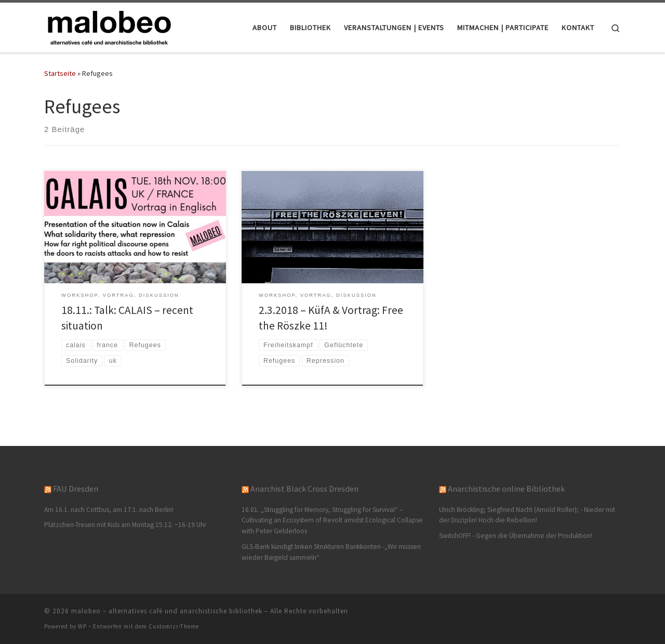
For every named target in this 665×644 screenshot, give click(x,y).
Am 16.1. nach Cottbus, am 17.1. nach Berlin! (109, 510)
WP (82, 626)
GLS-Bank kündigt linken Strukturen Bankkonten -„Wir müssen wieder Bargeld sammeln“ (331, 552)
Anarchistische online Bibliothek (506, 489)
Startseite (60, 73)
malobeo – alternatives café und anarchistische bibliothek (167, 611)
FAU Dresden (76, 489)
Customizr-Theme (174, 626)
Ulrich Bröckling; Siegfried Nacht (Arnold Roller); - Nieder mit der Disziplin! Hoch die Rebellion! (527, 515)
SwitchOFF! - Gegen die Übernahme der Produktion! (516, 536)
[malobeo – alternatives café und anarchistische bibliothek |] (109, 26)
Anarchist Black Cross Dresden (304, 489)
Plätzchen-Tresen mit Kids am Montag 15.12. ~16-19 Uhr (125, 525)
